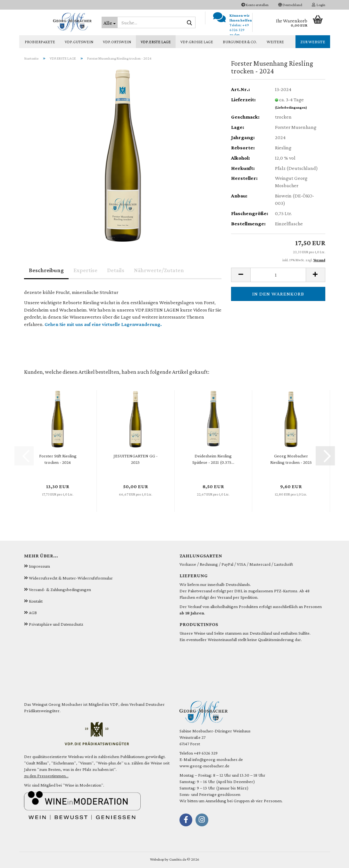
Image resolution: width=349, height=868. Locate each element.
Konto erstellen (255, 5)
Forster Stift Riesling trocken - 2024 (58, 459)
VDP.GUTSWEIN (79, 42)
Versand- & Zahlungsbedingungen (60, 589)
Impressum (39, 566)
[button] (290, 5)
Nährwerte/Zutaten (159, 270)
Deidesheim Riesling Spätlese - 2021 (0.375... (213, 459)
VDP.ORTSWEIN (117, 42)
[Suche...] (110, 22)
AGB (33, 613)
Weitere (275, 42)
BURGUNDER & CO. (240, 42)
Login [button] (319, 5)
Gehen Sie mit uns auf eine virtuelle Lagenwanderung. (103, 324)
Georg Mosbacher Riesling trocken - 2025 (291, 459)
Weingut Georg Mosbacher (57, 704)
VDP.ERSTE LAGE (156, 42)
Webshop (157, 859)
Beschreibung (46, 270)
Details (116, 270)
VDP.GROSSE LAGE (197, 42)
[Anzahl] (278, 275)
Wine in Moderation (83, 785)
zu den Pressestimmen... (46, 776)
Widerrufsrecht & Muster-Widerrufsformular (71, 578)
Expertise (85, 270)
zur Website (313, 42)
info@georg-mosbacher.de (218, 759)
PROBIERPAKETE (40, 42)
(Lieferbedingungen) (291, 107)
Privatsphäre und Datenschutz (56, 624)
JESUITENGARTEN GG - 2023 (136, 459)
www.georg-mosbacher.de (204, 766)
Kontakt (36, 601)
